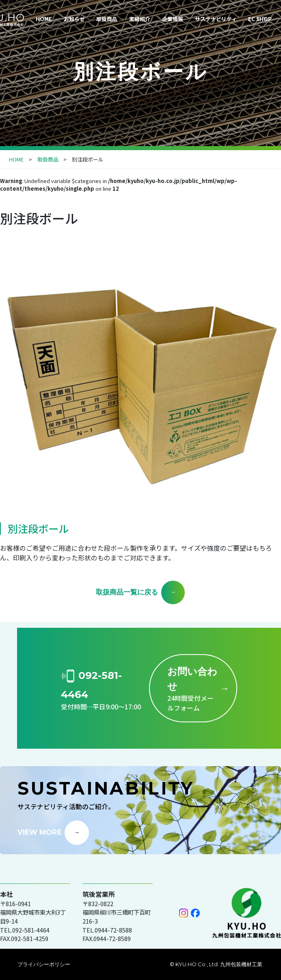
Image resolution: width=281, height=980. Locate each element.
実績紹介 (140, 19)
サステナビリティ (216, 19)
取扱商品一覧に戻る (127, 592)
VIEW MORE (40, 832)
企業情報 (173, 19)
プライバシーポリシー (44, 964)
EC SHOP (260, 19)
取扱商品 (107, 19)
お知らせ (74, 19)
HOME (44, 19)
